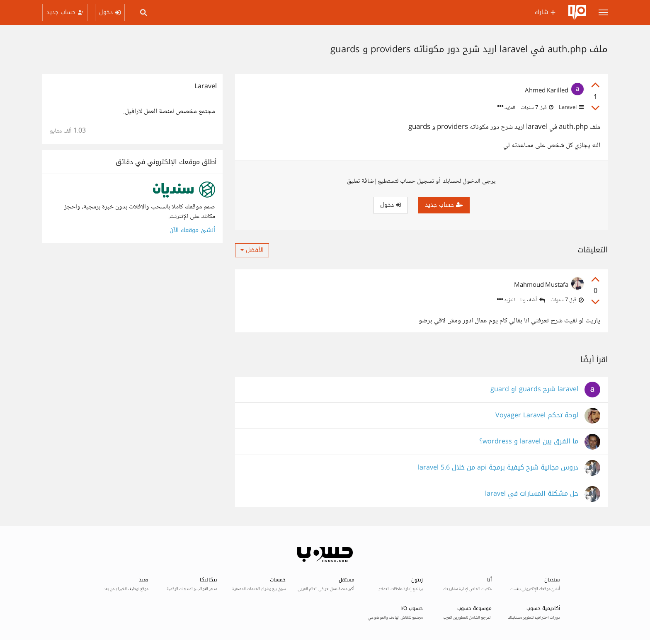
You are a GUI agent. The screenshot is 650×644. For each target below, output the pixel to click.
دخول (390, 205)
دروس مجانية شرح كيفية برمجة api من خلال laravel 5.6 (498, 468)
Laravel (571, 108)
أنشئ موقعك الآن (192, 230)
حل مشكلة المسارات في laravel (532, 494)
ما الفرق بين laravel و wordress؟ (529, 442)
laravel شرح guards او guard (534, 389)
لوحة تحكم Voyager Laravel (537, 415)
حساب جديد (444, 205)
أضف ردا (533, 300)
